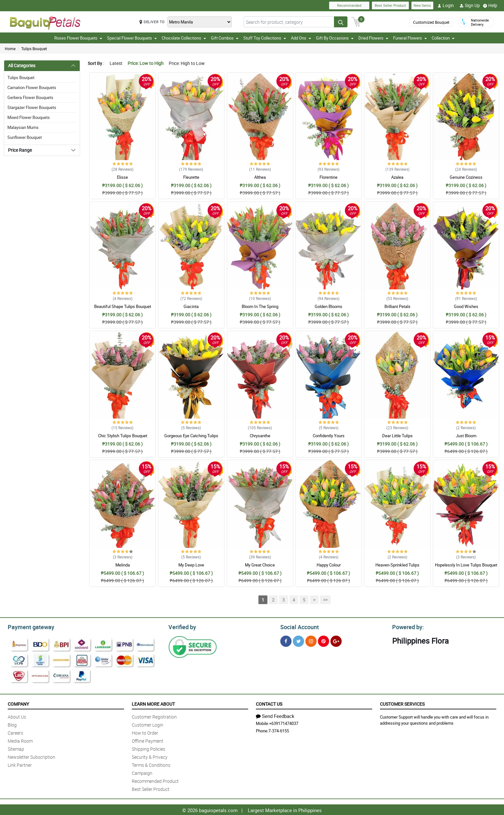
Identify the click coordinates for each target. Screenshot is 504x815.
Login (446, 5)
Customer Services (402, 703)
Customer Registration (154, 716)
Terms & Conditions (151, 764)
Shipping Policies (148, 748)
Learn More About (153, 703)
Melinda (123, 565)
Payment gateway (28, 626)
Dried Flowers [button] (373, 38)
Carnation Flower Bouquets (32, 87)
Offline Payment (148, 740)
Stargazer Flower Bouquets (32, 107)
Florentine (328, 177)
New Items (422, 5)
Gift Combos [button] (225, 38)
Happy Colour (329, 565)
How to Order (145, 732)
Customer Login (148, 724)
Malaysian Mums (23, 127)
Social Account (298, 626)
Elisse (122, 177)
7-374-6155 (279, 730)
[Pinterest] (324, 640)
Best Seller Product (390, 5)
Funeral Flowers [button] (410, 38)
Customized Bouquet (431, 22)
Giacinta (191, 306)
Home (10, 49)
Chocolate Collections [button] (184, 38)
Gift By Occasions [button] (335, 38)
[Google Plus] (336, 640)
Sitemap (16, 748)
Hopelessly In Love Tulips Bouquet (466, 565)
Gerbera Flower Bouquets (30, 97)
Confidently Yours (329, 436)
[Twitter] (298, 640)
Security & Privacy (150, 756)
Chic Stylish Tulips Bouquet (123, 436)
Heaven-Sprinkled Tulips (397, 565)
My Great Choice (260, 565)
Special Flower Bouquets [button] (132, 38)
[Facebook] (286, 640)
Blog (12, 724)
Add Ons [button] (301, 38)
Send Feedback (275, 715)
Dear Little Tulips (397, 436)
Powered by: (407, 626)
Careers (15, 732)
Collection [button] (443, 38)
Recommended (349, 5)
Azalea (397, 177)
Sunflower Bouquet (25, 137)
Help (490, 5)
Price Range (20, 150)
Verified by (181, 626)
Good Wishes (466, 306)
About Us (17, 716)
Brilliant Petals (397, 306)
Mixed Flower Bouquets (29, 117)
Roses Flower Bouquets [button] (78, 38)
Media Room (20, 740)
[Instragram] (311, 640)
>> (325, 600)
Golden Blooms (328, 306)
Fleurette (191, 177)
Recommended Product (155, 780)
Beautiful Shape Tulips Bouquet (123, 306)
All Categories (22, 65)
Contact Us (269, 703)
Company (18, 703)
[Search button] (341, 22)
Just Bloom (466, 436)
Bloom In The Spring (260, 306)
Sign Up (470, 5)
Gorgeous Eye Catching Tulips (191, 436)
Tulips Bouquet (34, 49)
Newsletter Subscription (32, 756)
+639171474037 (284, 722)
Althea (260, 177)
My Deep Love (191, 565)
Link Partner (20, 764)
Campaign (142, 772)
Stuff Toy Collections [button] (265, 38)
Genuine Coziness (466, 177)
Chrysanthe (260, 436)
